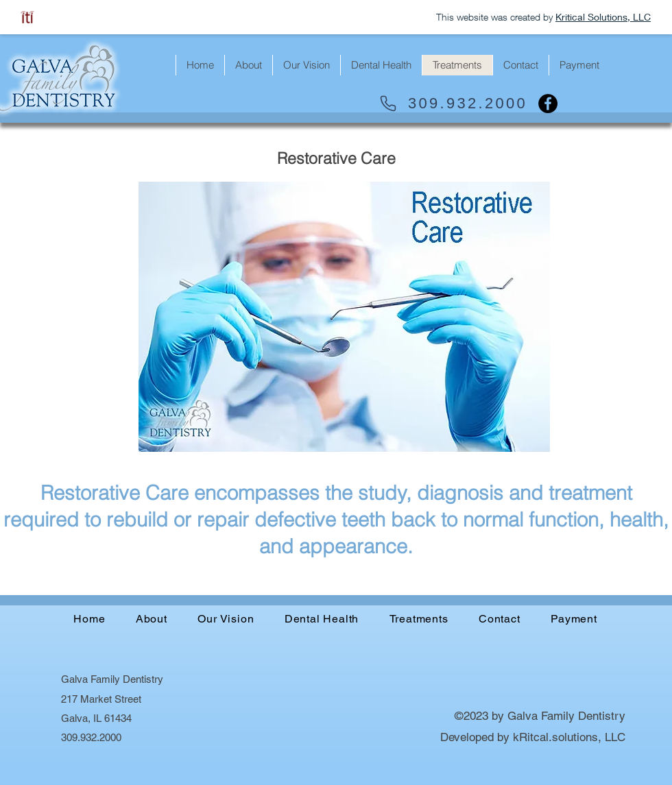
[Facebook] (548, 104)
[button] (579, 65)
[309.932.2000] (453, 104)
